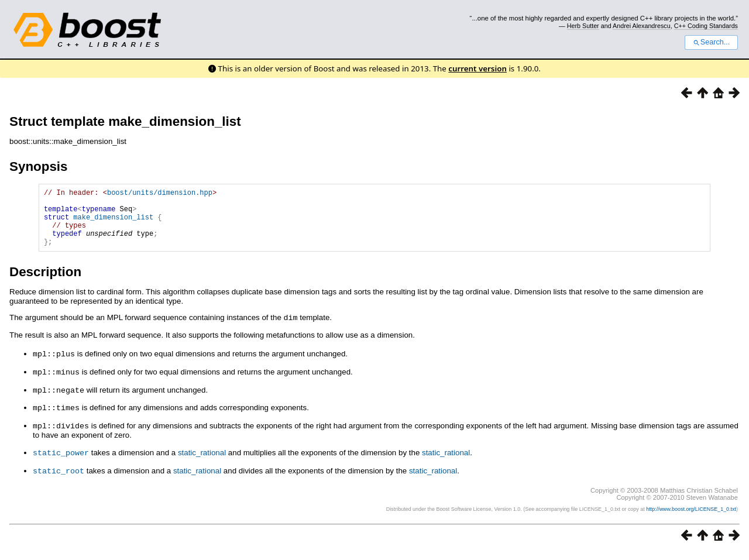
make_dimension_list (113, 224)
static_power (61, 461)
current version (477, 68)
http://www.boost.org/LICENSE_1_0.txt (691, 517)
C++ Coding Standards (706, 26)
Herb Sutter (583, 26)
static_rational (202, 461)
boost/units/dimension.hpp (160, 194)
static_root (59, 479)
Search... (711, 42)
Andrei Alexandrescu (642, 26)
